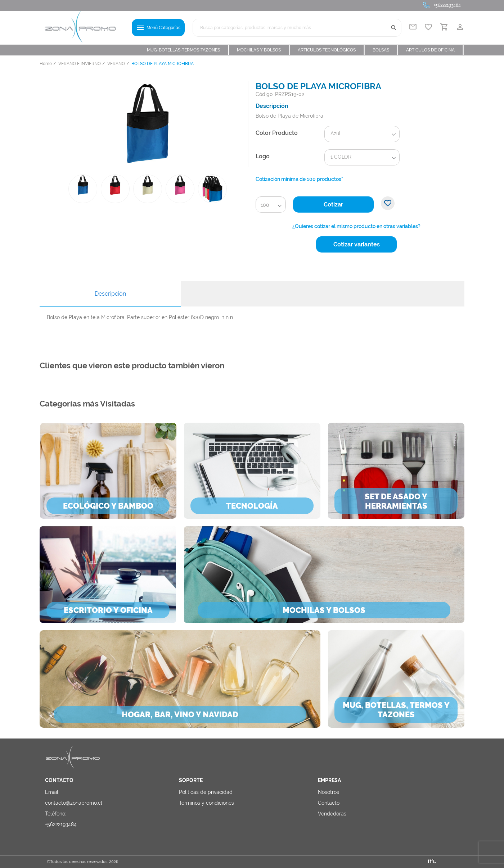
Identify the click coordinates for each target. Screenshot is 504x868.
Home (46, 64)
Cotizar (333, 204)
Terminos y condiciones (206, 803)
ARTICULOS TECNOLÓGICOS (332, 50)
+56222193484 (447, 5)
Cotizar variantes (357, 244)
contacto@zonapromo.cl (74, 803)
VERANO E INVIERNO (80, 64)
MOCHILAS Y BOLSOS (264, 50)
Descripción (110, 294)
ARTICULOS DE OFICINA (435, 50)
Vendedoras (332, 814)
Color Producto (277, 133)
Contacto (329, 803)
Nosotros (328, 792)
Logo (263, 156)
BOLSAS (386, 50)
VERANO (116, 64)
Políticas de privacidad (206, 792)
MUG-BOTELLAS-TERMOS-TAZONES (188, 50)
